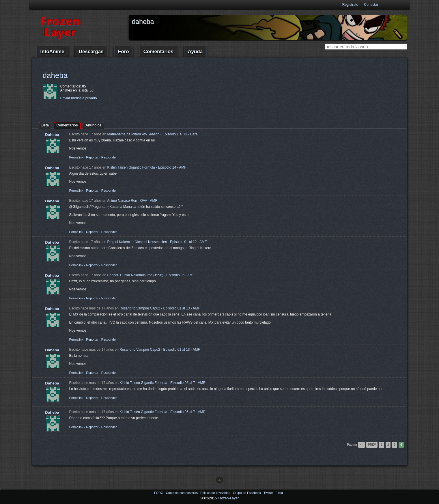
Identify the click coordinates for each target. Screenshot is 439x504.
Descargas (91, 52)
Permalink (76, 157)
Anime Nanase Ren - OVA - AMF (132, 201)
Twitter (269, 493)
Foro (124, 52)
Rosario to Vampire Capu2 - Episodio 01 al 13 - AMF (160, 308)
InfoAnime (52, 52)
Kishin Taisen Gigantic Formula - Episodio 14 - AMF (147, 167)
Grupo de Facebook (247, 493)
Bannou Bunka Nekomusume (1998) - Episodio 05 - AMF (151, 275)
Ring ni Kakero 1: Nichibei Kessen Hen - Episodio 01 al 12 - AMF (157, 242)
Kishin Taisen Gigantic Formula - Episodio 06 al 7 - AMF (162, 383)
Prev (372, 445)
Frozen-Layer (228, 498)
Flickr (279, 493)
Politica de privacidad (216, 493)
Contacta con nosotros (182, 493)
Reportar (92, 157)
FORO (159, 493)
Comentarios (158, 52)
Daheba (52, 135)
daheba (55, 75)
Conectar (371, 5)
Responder (109, 157)
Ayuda (195, 52)
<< (362, 445)
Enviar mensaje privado (79, 98)
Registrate (350, 5)
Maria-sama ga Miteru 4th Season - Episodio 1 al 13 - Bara (153, 134)
